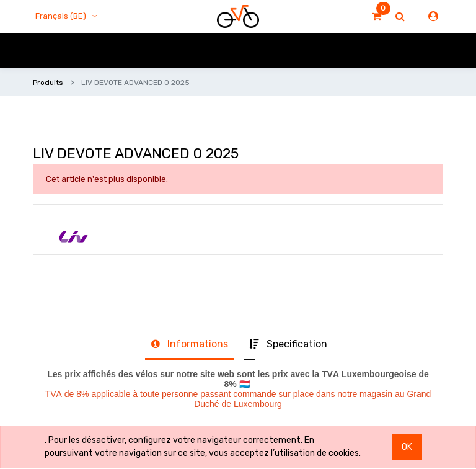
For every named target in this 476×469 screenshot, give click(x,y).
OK (407, 447)
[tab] (189, 345)
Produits (48, 83)
